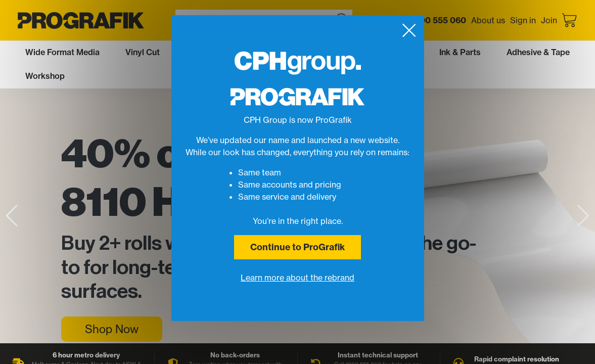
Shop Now (112, 329)
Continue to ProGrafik (297, 247)
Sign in (523, 20)
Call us (425, 20)
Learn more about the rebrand (297, 278)
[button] (583, 216)
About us (488, 20)
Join (549, 20)
